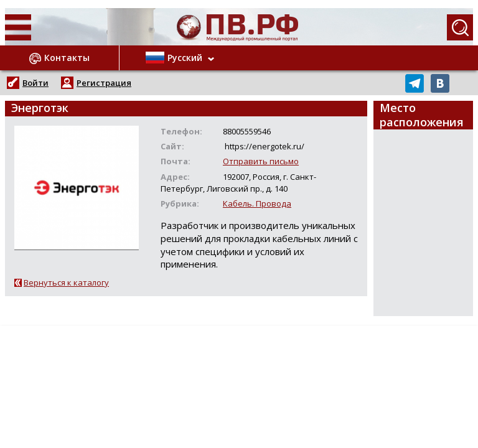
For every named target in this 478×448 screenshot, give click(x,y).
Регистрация (104, 83)
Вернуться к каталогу (66, 282)
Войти (35, 83)
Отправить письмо (261, 161)
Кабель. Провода (257, 203)
